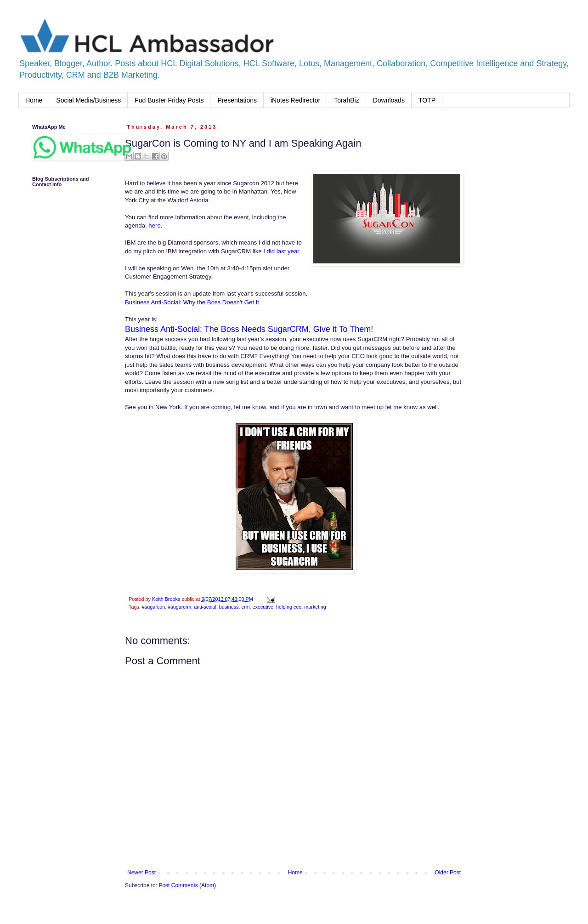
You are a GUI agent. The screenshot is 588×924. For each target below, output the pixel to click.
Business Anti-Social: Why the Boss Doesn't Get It (192, 302)
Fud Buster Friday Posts (169, 100)
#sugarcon (153, 607)
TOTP (427, 100)
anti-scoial (205, 607)
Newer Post (141, 873)
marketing (315, 607)
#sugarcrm (179, 607)
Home (34, 100)
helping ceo (289, 607)
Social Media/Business (88, 100)
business (229, 607)
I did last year (280, 251)
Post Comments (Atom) (187, 885)
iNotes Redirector (295, 100)
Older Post (448, 873)
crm (245, 607)
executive (263, 607)
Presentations (237, 100)
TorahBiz (346, 100)
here (154, 225)
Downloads (389, 100)
